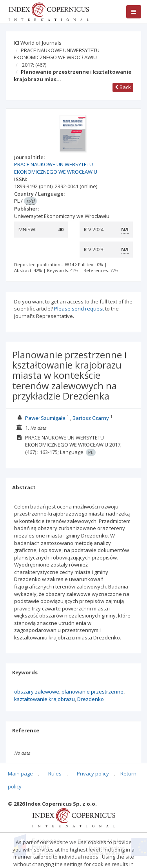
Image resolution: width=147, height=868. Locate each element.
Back (123, 87)
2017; (34, 65)
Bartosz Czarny (91, 418)
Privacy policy (93, 774)
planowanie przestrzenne (93, 692)
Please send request (79, 309)
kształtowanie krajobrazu (44, 699)
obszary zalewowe (37, 692)
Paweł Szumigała (45, 418)
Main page (20, 774)
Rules (55, 774)
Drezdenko (91, 699)
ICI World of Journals (38, 43)
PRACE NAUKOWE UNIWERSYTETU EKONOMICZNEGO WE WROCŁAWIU (57, 54)
